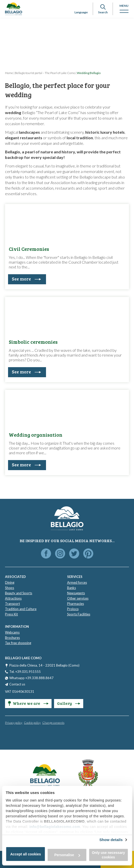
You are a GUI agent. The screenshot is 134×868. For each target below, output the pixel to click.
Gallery (69, 703)
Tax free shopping (18, 643)
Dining (10, 582)
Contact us (17, 684)
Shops (10, 588)
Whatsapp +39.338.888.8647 (31, 678)
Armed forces (77, 582)
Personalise (67, 855)
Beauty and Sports (19, 593)
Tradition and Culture (21, 609)
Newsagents (76, 593)
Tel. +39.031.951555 (25, 672)
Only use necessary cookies (108, 855)
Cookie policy (32, 723)
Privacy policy (14, 723)
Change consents (53, 723)
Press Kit (11, 614)
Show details (111, 840)
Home (9, 73)
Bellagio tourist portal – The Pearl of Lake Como (45, 73)
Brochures (12, 638)
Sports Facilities (79, 614)
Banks (72, 588)
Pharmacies (76, 604)
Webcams (12, 632)
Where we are (28, 703)
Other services (78, 598)
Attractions (13, 598)
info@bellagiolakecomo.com (55, 827)
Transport (12, 604)
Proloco (73, 609)
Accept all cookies (26, 854)
